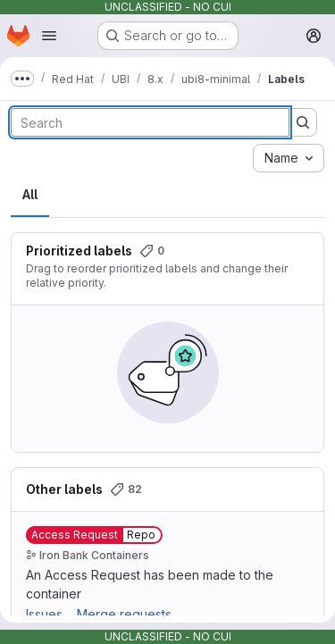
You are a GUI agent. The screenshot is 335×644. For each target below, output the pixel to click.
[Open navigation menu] (49, 36)
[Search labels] (150, 122)
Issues (44, 614)
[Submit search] (303, 122)
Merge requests (124, 614)
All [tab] (30, 194)
